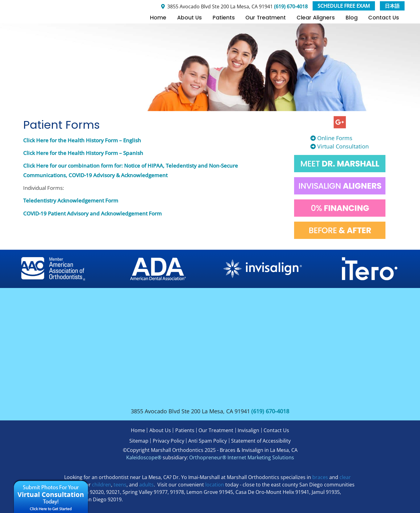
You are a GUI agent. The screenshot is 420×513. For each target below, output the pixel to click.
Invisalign (248, 430)
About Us (189, 18)
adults (146, 485)
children (102, 485)
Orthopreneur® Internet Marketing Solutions (242, 457)
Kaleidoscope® (144, 457)
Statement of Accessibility (261, 441)
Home (158, 18)
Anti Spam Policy (208, 441)
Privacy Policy (168, 441)
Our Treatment (266, 18)
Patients (224, 18)
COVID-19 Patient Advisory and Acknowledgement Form (92, 213)
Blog (352, 18)
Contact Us (384, 18)
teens (120, 485)
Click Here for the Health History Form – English (82, 140)
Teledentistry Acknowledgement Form (71, 200)
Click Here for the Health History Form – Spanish (83, 153)
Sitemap (139, 441)
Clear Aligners (316, 18)
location (215, 485)
